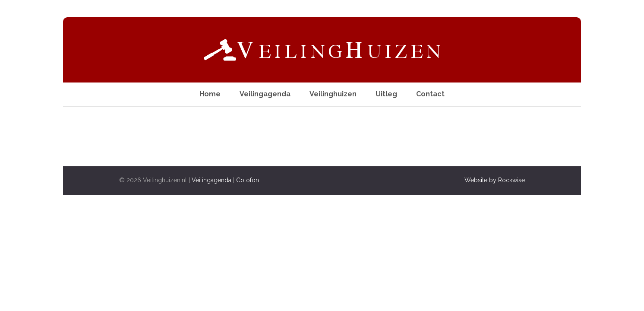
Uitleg (386, 94)
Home (210, 94)
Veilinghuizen (333, 94)
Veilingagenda (265, 94)
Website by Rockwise (495, 180)
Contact (430, 94)
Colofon (248, 180)
